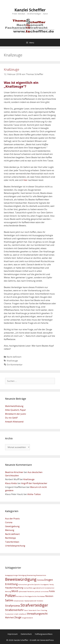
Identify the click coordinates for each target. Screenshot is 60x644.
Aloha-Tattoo (34, 494)
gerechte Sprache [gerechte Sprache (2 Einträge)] (34, 585)
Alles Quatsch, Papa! (15, 410)
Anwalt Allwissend (14, 422)
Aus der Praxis (12, 518)
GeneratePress (47, 640)
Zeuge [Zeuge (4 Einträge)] (18, 617)
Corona (9, 522)
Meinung (10, 530)
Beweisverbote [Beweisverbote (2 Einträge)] (41, 575)
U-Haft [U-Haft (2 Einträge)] (16, 614)
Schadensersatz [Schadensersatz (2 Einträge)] (19, 601)
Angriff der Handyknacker (34, 483)
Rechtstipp (10, 538)
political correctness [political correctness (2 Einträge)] (42, 592)
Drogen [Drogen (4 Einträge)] (49, 580)
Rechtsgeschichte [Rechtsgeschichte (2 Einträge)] (31, 596)
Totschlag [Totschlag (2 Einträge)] (44, 610)
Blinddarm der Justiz (16, 414)
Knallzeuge (11, 69)
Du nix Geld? (11, 418)
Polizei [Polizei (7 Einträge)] (10, 596)
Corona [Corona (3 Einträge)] (40, 580)
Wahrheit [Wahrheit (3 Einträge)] (9, 618)
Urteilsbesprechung (15, 546)
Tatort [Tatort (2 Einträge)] (26, 610)
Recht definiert (14, 357)
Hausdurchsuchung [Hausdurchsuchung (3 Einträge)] (14, 588)
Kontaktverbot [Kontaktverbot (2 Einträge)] (49, 588)
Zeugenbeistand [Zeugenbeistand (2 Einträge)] (27, 618)
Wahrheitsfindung (14, 406)
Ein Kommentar (15, 365)
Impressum (13, 634)
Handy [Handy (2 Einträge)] (52, 585)
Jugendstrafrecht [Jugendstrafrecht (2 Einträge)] (38, 588)
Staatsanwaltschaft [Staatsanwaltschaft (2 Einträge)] (30, 601)
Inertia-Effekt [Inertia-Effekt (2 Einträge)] (28, 588)
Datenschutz (26, 634)
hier (25, 180)
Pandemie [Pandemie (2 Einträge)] (31, 592)
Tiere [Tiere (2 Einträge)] (39, 610)
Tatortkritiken (12, 542)
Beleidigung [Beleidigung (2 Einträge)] (22, 575)
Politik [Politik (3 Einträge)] (52, 591)
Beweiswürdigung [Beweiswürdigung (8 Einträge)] (21, 579)
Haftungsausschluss (44, 634)
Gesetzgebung (12, 526)
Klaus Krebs (11, 483)
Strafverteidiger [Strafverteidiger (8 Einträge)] (34, 605)
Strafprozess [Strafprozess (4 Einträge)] (13, 606)
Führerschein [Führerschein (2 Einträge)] (23, 585)
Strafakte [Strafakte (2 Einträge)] (40, 601)
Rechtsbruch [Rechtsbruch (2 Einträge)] (20, 596)
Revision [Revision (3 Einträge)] (49, 596)
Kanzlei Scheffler (30, 10)
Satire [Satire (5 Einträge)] (9, 600)
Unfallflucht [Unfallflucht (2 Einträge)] (23, 614)
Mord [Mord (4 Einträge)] (15, 591)
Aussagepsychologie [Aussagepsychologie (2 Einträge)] (12, 575)
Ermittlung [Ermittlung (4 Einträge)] (11, 584)
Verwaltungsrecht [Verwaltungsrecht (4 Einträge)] (37, 614)
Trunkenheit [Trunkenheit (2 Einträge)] (9, 614)
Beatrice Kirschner (14, 472)
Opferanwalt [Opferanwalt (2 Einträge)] (23, 592)
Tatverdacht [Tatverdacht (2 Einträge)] (33, 610)
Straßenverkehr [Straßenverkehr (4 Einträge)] (14, 610)
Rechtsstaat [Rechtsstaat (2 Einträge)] (41, 596)
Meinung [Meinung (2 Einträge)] (8, 592)
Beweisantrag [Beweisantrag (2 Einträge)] (31, 575)
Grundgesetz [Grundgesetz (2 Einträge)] (45, 585)
